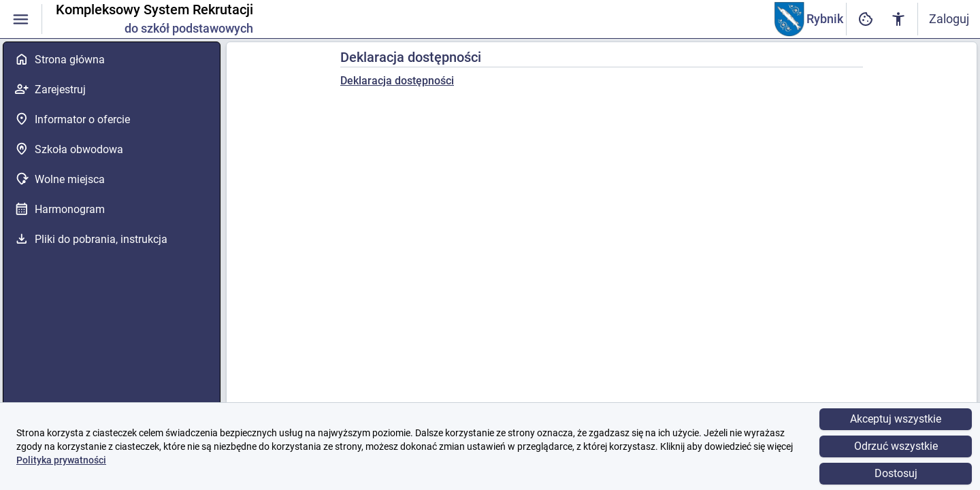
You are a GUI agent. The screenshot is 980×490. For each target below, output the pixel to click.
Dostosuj (896, 473)
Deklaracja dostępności (397, 81)
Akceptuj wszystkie (896, 419)
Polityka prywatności (61, 460)
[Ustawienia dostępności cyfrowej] (866, 19)
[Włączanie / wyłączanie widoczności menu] (21, 19)
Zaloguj (949, 19)
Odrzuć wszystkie (896, 446)
